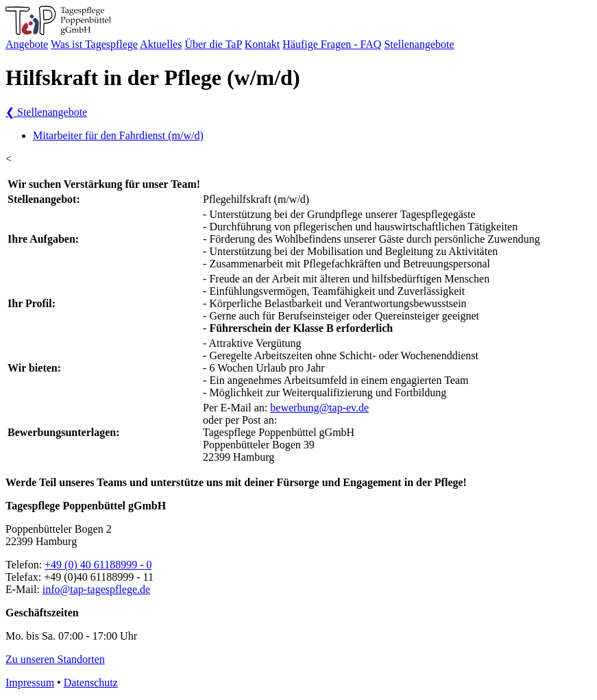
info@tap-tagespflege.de (96, 589)
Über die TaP (213, 44)
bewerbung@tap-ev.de (319, 408)
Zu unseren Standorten (55, 659)
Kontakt (263, 44)
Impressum (30, 683)
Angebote (27, 44)
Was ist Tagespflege (94, 44)
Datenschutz (91, 683)
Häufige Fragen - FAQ (332, 44)
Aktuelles (161, 44)
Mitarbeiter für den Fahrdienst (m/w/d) (118, 135)
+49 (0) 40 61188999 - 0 (98, 565)
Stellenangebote (419, 44)
